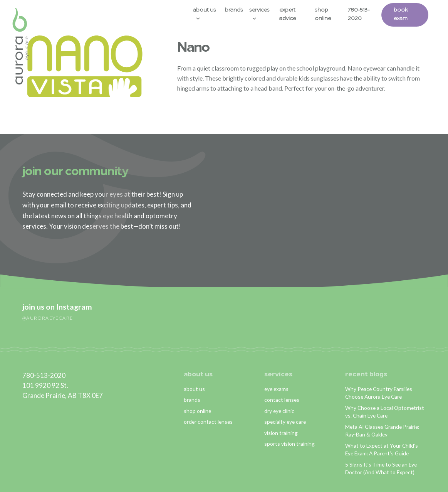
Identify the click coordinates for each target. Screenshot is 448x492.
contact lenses (282, 400)
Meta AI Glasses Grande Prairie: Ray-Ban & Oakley (382, 430)
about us (198, 375)
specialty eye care (285, 422)
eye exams (276, 388)
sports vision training (289, 444)
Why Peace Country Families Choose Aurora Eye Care (379, 393)
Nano (193, 48)
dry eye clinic (279, 410)
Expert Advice (292, 14)
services (278, 375)
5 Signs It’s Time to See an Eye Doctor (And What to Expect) (381, 468)
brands (192, 400)
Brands (238, 10)
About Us (208, 10)
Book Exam (408, 14)
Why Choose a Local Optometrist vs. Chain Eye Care (385, 411)
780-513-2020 (364, 14)
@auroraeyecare (48, 318)
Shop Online (328, 14)
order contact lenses (208, 422)
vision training (281, 432)
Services (263, 10)
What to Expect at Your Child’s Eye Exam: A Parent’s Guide (382, 450)
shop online (197, 410)
